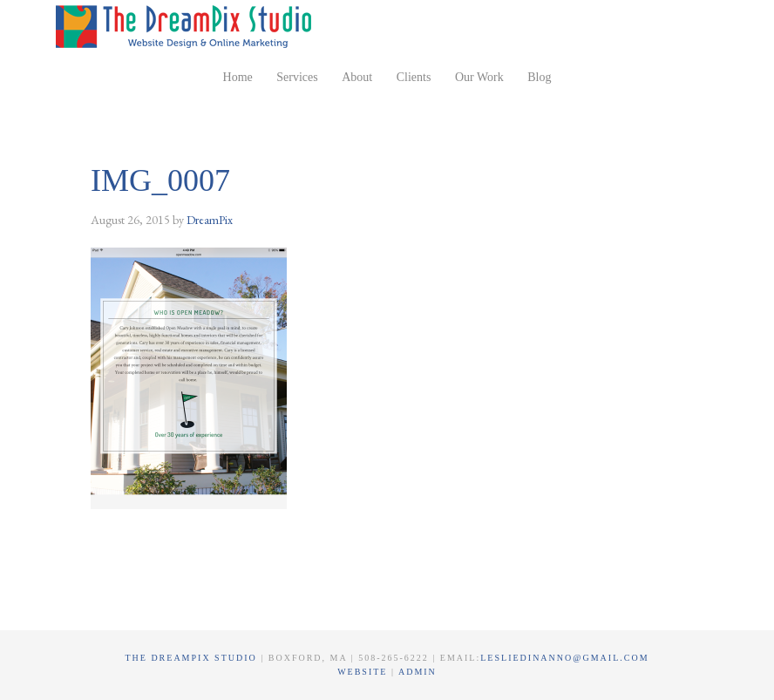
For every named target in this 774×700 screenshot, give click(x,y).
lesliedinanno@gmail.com (564, 658)
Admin (418, 672)
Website (364, 672)
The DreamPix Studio (187, 26)
